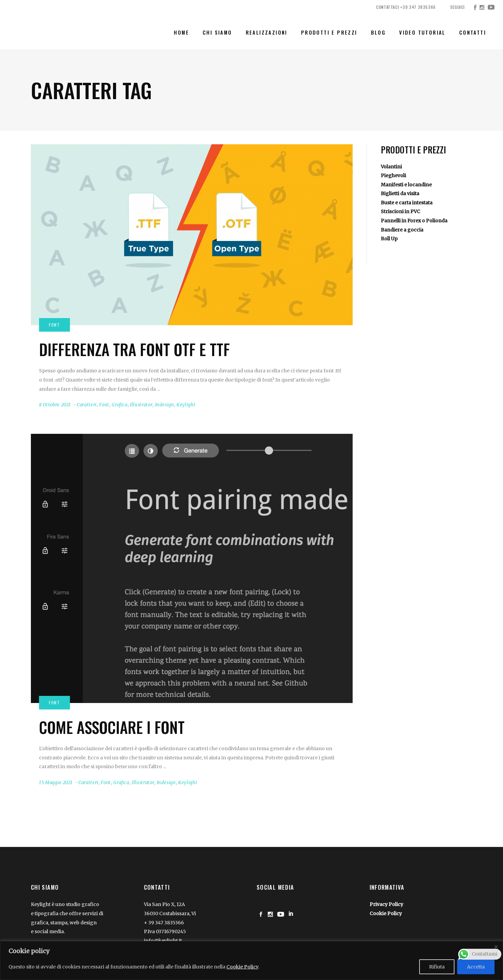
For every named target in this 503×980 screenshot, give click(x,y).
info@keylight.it (163, 941)
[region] (251, 960)
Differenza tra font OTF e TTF (134, 349)
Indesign (165, 405)
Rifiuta (437, 967)
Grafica (120, 405)
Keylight (186, 405)
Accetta (476, 967)
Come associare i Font (112, 727)
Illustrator (141, 405)
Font (104, 405)
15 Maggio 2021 (56, 783)
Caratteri (87, 405)
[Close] (496, 947)
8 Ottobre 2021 (55, 405)
